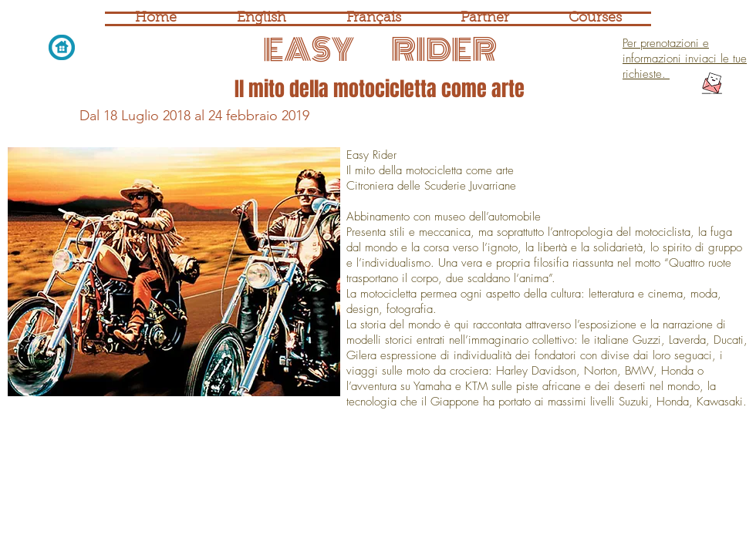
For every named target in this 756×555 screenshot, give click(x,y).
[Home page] (62, 47)
